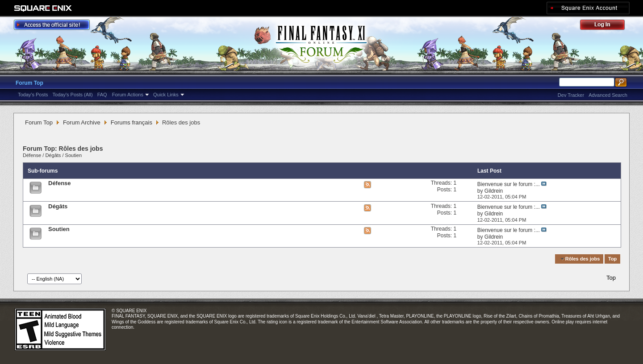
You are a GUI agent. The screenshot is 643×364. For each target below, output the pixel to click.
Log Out (607, 26)
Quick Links (166, 95)
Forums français (132, 122)
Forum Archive (82, 122)
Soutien (73, 155)
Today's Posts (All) (73, 95)
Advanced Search (608, 95)
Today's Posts (33, 95)
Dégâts (53, 155)
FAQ (102, 95)
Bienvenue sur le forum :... (509, 184)
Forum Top (29, 83)
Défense (32, 155)
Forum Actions (128, 95)
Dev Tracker (571, 95)
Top (612, 259)
